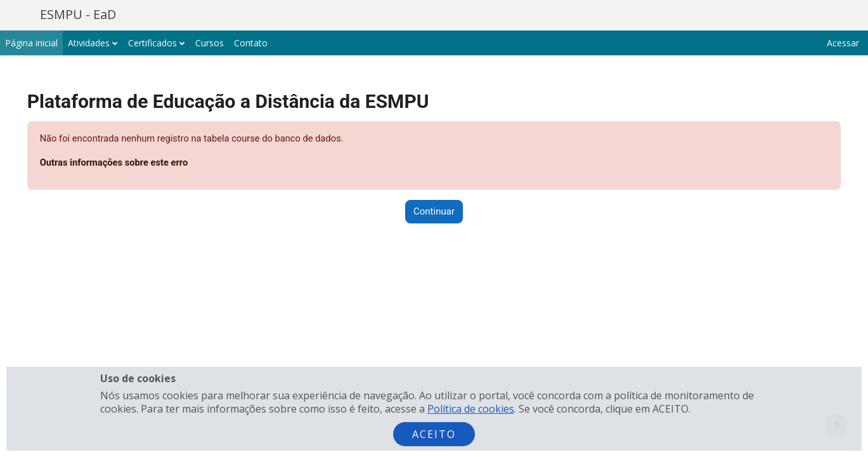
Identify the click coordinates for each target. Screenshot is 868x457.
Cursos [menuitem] (210, 43)
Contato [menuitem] (251, 43)
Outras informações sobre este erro (133, 163)
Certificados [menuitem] (152, 43)
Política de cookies (471, 409)
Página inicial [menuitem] (31, 43)
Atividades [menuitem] (89, 43)
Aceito (434, 434)
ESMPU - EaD (78, 14)
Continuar (434, 212)
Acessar (843, 43)
